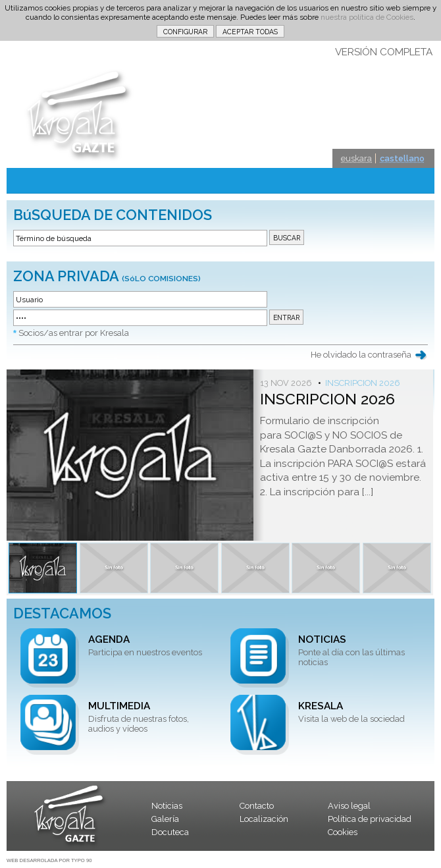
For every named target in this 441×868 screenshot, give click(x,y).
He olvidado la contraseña (361, 355)
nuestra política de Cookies (367, 17)
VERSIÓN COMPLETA (384, 52)
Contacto (257, 806)
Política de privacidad (370, 819)
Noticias (167, 806)
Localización (264, 819)
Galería (165, 819)
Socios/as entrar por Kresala (74, 333)
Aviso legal (349, 806)
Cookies (343, 832)
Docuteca (170, 832)
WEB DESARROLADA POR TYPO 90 (49, 860)
